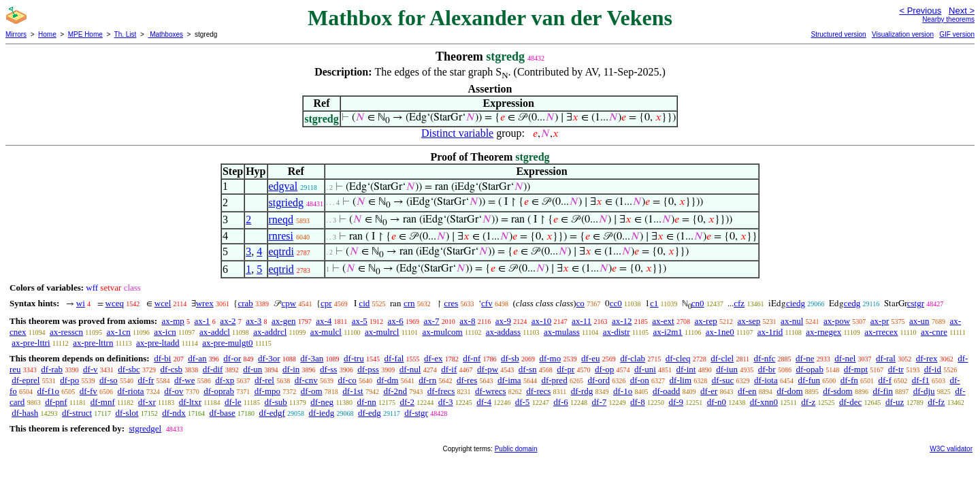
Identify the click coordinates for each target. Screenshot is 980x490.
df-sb (510, 358)
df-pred (554, 380)
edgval (283, 186)
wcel (163, 303)
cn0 (698, 303)
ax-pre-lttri (31, 343)
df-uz (895, 402)
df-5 (523, 402)
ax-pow (837, 321)
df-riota (131, 391)
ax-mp (173, 321)
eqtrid (281, 269)
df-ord (599, 380)
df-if (449, 369)
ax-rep (705, 321)
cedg (852, 303)
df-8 (638, 402)
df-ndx (174, 413)
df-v (91, 369)
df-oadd (666, 391)
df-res (467, 380)
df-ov (174, 391)
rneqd (281, 219)
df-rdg (582, 391)
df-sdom (837, 391)
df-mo (550, 358)
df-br (767, 369)
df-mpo (267, 391)
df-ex (433, 358)
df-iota (766, 380)
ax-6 (396, 321)
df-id (933, 369)
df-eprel (26, 380)
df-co (347, 380)
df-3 (446, 402)
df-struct (77, 413)
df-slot (127, 413)
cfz (739, 303)
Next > (962, 11)
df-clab (633, 358)
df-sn (528, 369)
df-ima (509, 380)
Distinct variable (457, 133)
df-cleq (678, 358)
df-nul (410, 369)
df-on (640, 380)
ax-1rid (770, 332)
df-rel (264, 380)
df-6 (561, 402)
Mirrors (16, 34)
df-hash (25, 413)
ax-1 (202, 321)
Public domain (516, 449)
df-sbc (129, 369)
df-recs (538, 391)
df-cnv (306, 380)
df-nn (367, 402)
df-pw (488, 369)
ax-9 (503, 321)
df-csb (172, 369)
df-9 (676, 402)
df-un (252, 369)
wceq (115, 303)
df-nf (472, 358)
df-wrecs (490, 391)
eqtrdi (281, 251)
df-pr (566, 369)
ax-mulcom (443, 332)
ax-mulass (562, 332)
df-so (109, 380)
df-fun (809, 380)
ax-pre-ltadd (158, 343)
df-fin (883, 391)
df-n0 (717, 402)
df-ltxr (190, 402)
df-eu (590, 358)
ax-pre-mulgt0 (227, 343)
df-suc (723, 380)
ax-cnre (934, 332)
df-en (747, 391)
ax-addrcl (270, 332)
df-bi (162, 358)
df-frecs (441, 391)
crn (409, 303)
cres (451, 303)
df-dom (789, 391)
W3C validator (951, 449)
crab (245, 303)
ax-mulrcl (382, 332)
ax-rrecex (881, 332)
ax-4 (324, 321)
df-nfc (765, 358)
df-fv (88, 391)
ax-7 (431, 321)
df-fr (146, 380)
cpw (289, 303)
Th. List (126, 34)
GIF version (957, 34)
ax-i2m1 (667, 332)
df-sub (276, 402)
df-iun (727, 369)
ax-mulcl (326, 332)
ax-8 (467, 321)
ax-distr (617, 332)
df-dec (850, 402)
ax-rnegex (823, 332)
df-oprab (219, 391)
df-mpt (856, 369)
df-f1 (921, 380)
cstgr (916, 303)
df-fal (394, 358)
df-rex (927, 358)
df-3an (312, 358)
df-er (709, 391)
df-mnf (103, 402)
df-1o (623, 391)
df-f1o (49, 391)
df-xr (147, 402)
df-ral (886, 358)
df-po (69, 380)
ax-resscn (66, 332)
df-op (604, 369)
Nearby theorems (948, 19)
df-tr (896, 369)
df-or (232, 358)
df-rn (427, 380)
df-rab (52, 369)
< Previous (920, 11)
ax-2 (228, 321)
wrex (205, 303)
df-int (686, 369)
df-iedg (322, 413)
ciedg (796, 303)
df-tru (354, 358)
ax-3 (254, 321)
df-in (291, 369)
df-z (808, 402)
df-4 (484, 402)
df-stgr (416, 413)
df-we (184, 380)
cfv (487, 303)
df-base (223, 413)
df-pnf (56, 402)
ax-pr (880, 321)
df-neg (322, 402)
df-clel (722, 358)
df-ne (805, 358)
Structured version (838, 34)
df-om (312, 391)
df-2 (407, 402)
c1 (654, 303)
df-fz (936, 402)
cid (364, 303)
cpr (326, 303)
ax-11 (582, 321)
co (581, 303)
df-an (197, 358)
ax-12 (622, 321)
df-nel (845, 358)
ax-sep (749, 321)
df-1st (353, 391)
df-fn (849, 380)
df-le (233, 402)
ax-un (919, 321)
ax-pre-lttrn (93, 343)
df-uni (645, 369)
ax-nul (792, 321)
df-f (885, 380)
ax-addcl (215, 332)
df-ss (328, 369)
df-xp (225, 380)
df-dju (924, 391)
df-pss (368, 369)
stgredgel (145, 428)
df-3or (269, 358)
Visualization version (903, 34)
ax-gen (283, 321)
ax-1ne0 (720, 332)
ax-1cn (118, 332)
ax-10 (542, 321)
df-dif (213, 369)
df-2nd (395, 391)
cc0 (616, 303)
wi (81, 303)
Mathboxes (165, 34)
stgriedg (287, 202)
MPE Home (85, 34)
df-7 (600, 402)
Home (47, 34)
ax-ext (663, 321)
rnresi (281, 236)
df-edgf (272, 413)
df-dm (388, 380)
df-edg (370, 413)
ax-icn (165, 332)
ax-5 (360, 321)
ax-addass (503, 332)
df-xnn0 (764, 402)
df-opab (809, 369)
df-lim (681, 380)
